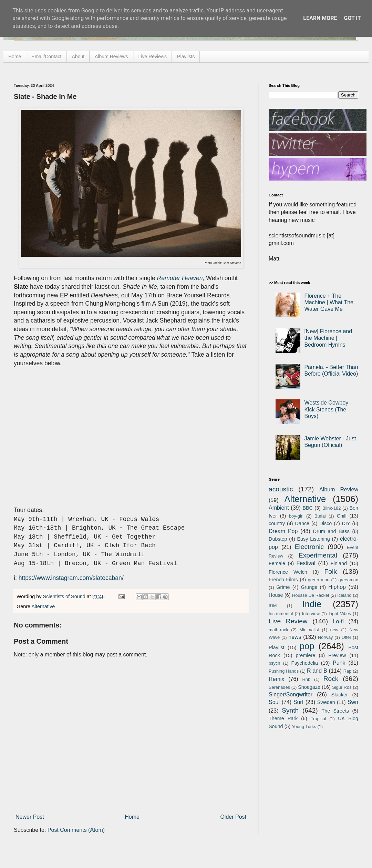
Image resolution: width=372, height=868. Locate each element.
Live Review (288, 621)
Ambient (279, 508)
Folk (331, 571)
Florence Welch (288, 572)
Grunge (309, 587)
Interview (311, 614)
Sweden (326, 702)
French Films (283, 580)
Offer (346, 637)
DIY (346, 523)
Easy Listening (314, 539)
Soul (274, 702)
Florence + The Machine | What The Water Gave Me (329, 302)
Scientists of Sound (65, 596)
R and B (317, 671)
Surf (298, 702)
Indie (312, 604)
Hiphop (337, 587)
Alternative (43, 606)
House (276, 595)
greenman (348, 580)
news (295, 637)
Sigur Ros (342, 687)
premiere (306, 655)
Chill (342, 516)
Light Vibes (340, 614)
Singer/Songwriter (291, 695)
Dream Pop (283, 531)
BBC (308, 508)
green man (319, 580)
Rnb (306, 679)
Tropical (318, 719)
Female (277, 563)
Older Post (233, 817)
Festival (306, 563)
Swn (353, 702)
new (334, 630)
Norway (325, 637)
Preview (337, 655)
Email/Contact (46, 57)
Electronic (309, 547)
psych (274, 663)
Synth (290, 710)
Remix (276, 679)
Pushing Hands (284, 671)
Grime (283, 587)
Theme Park (283, 718)
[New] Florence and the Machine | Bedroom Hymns (328, 338)
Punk (339, 663)
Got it (352, 18)
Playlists (186, 57)
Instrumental (281, 614)
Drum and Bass (331, 531)
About (78, 57)
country (277, 523)
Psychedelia (304, 663)
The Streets (335, 711)
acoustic (281, 489)
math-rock (278, 630)
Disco (325, 523)
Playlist (277, 647)
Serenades (279, 687)
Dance (302, 523)
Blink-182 (332, 508)
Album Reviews (111, 57)
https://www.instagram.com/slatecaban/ (71, 578)
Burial (320, 516)
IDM (273, 606)
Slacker (340, 695)
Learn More (320, 18)
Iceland (344, 595)
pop (307, 646)
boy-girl (296, 516)
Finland (339, 563)
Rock (331, 679)
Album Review (339, 489)
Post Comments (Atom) (76, 830)
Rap (347, 671)
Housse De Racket (311, 595)
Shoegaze (309, 687)
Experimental (318, 555)
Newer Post (30, 817)
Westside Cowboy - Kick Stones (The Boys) (328, 409)
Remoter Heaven (180, 278)
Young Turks (304, 727)
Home (15, 57)
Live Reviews (153, 57)
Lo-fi (338, 621)
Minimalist (309, 630)
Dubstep (278, 539)
